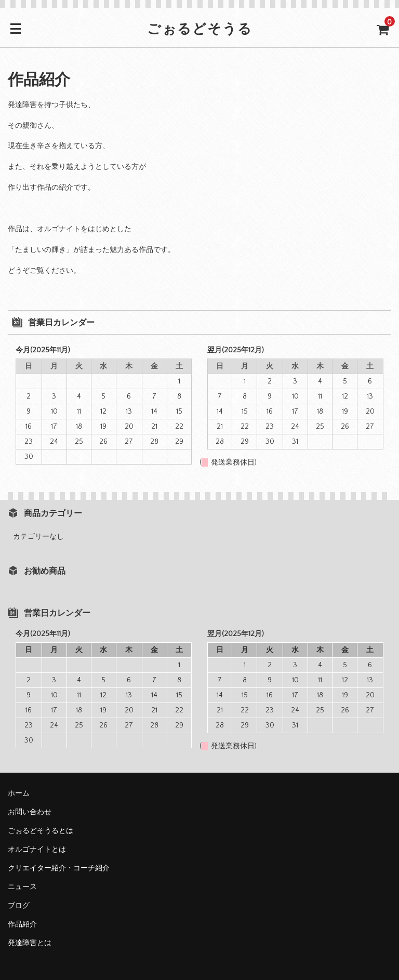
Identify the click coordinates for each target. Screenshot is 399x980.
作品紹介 (22, 924)
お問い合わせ (30, 812)
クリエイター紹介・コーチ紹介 (59, 868)
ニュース (22, 887)
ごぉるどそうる (200, 30)
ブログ (19, 906)
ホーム (19, 793)
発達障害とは (30, 943)
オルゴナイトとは (37, 850)
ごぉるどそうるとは (41, 831)
